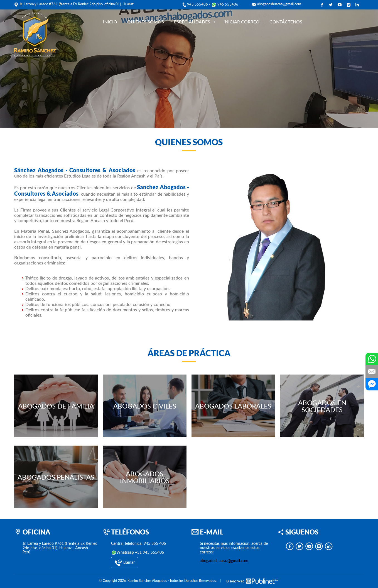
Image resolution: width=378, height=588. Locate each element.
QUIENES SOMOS (146, 22)
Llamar (125, 563)
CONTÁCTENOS (286, 22)
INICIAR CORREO (241, 22)
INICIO (110, 22)
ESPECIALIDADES (192, 22)
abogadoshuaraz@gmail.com (279, 4)
